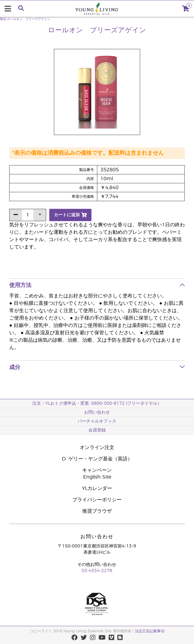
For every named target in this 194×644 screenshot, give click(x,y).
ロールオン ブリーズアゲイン (29, 19)
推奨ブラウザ (97, 511)
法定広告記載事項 (150, 631)
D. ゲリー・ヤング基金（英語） (97, 459)
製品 (3, 19)
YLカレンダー (97, 488)
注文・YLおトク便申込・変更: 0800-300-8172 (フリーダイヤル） (97, 403)
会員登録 (97, 430)
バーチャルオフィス (97, 421)
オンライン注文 (97, 447)
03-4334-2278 (97, 571)
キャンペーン (97, 470)
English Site (97, 477)
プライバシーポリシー (97, 500)
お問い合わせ (97, 412)
